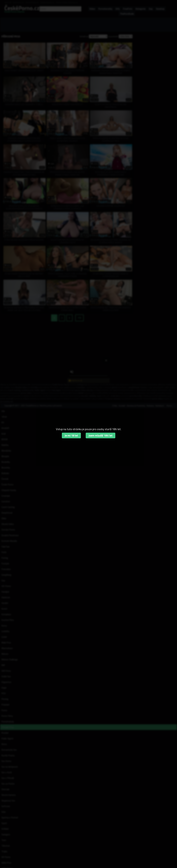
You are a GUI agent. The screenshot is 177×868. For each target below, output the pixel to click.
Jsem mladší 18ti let (100, 435)
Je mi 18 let (71, 435)
